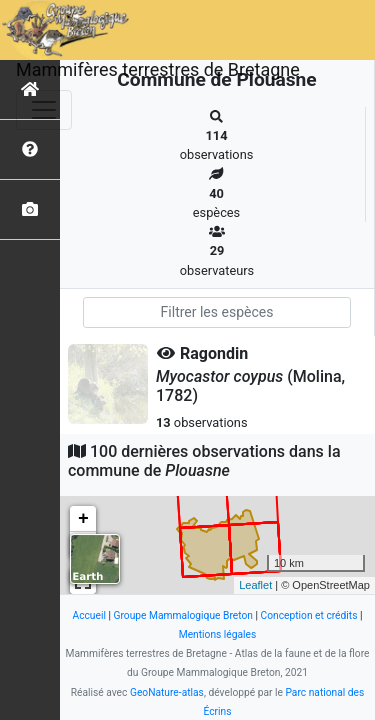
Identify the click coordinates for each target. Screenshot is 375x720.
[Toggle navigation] (44, 110)
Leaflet (255, 585)
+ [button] (83, 519)
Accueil (88, 615)
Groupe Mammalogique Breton (183, 615)
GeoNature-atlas (167, 692)
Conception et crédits (309, 615)
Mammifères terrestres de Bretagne (158, 69)
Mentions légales (218, 634)
